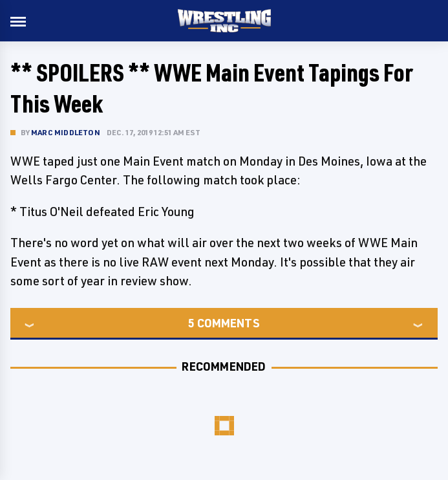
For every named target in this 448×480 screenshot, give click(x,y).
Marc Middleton (66, 132)
